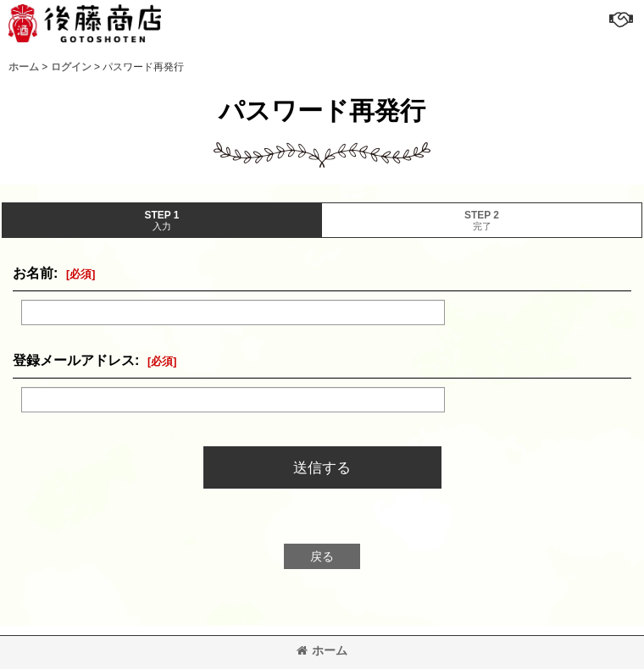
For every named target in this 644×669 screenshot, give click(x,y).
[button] (620, 19)
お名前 (33, 273)
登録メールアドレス (74, 360)
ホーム (322, 650)
